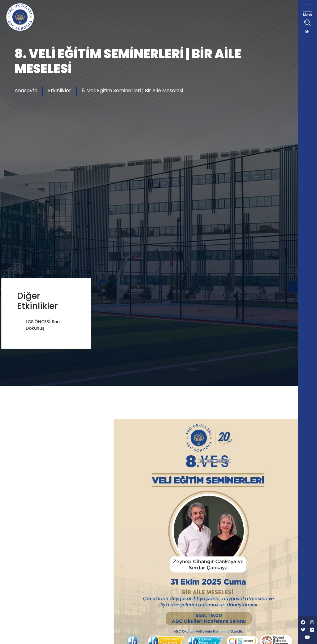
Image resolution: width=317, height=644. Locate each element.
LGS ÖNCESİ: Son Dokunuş (43, 325)
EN (307, 31)
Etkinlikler (60, 90)
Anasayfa (26, 90)
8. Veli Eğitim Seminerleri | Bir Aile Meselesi (132, 90)
